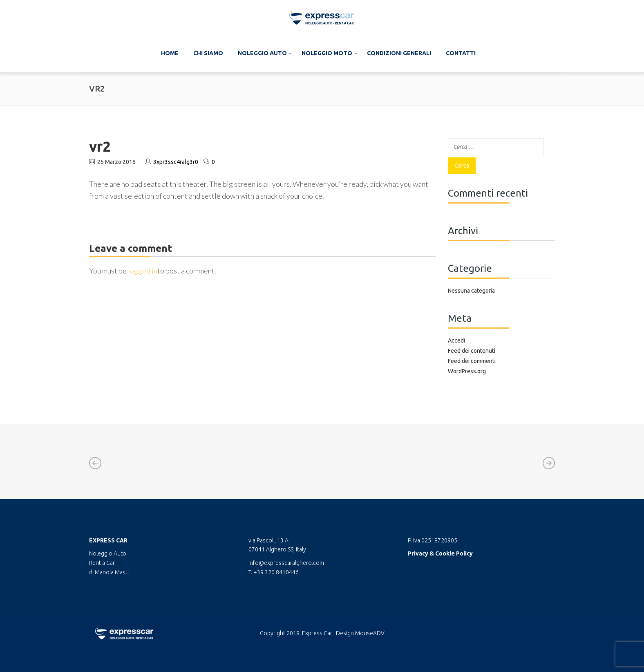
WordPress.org (467, 371)
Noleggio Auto (262, 53)
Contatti (461, 53)
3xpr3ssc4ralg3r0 (176, 162)
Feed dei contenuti (472, 351)
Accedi (456, 340)
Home (170, 53)
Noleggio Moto (327, 53)
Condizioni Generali (399, 53)
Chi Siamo (208, 53)
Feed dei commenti (472, 361)
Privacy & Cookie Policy (440, 553)
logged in (143, 271)
